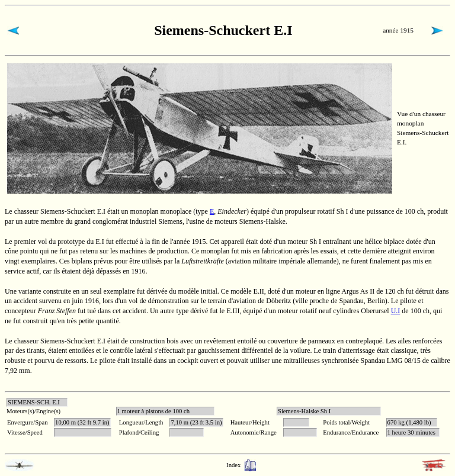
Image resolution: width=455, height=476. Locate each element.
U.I (396, 311)
